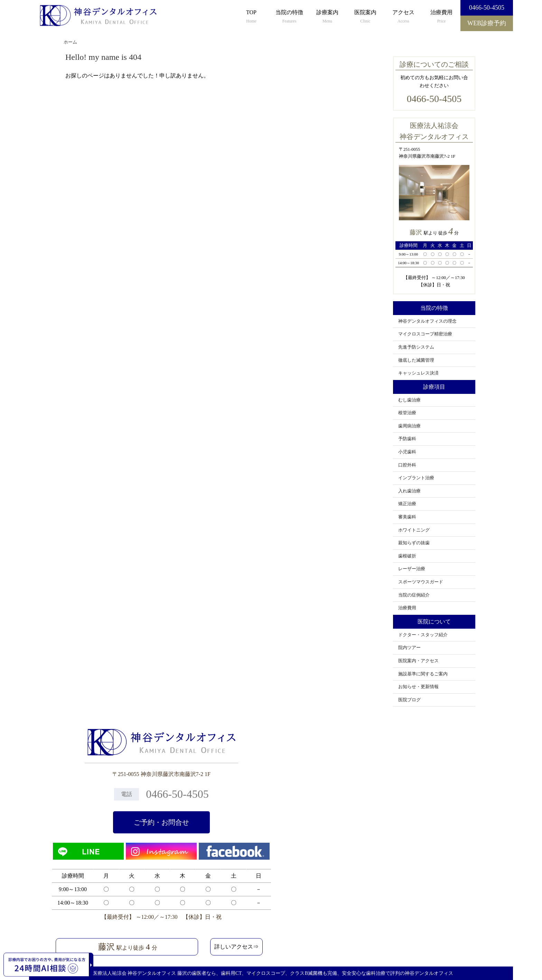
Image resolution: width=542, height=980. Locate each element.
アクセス (403, 17)
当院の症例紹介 (414, 595)
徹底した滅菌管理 (416, 360)
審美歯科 (407, 517)
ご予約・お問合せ (161, 822)
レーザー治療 (412, 569)
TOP (251, 17)
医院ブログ (409, 700)
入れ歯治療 (409, 491)
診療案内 (327, 17)
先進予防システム (416, 347)
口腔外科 (407, 465)
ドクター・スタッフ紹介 (423, 635)
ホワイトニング (414, 530)
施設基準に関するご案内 (423, 674)
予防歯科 (407, 439)
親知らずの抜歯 (414, 543)
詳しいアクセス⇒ (236, 947)
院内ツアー (409, 648)
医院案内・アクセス (418, 661)
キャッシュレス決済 (418, 373)
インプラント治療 (416, 478)
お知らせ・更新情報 (418, 687)
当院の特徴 (289, 17)
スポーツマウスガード (421, 582)
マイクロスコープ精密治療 (425, 334)
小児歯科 (407, 452)
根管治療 (407, 413)
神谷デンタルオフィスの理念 (427, 321)
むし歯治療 (409, 400)
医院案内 (365, 17)
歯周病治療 (409, 426)
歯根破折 (407, 556)
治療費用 (441, 17)
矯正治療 (407, 504)
